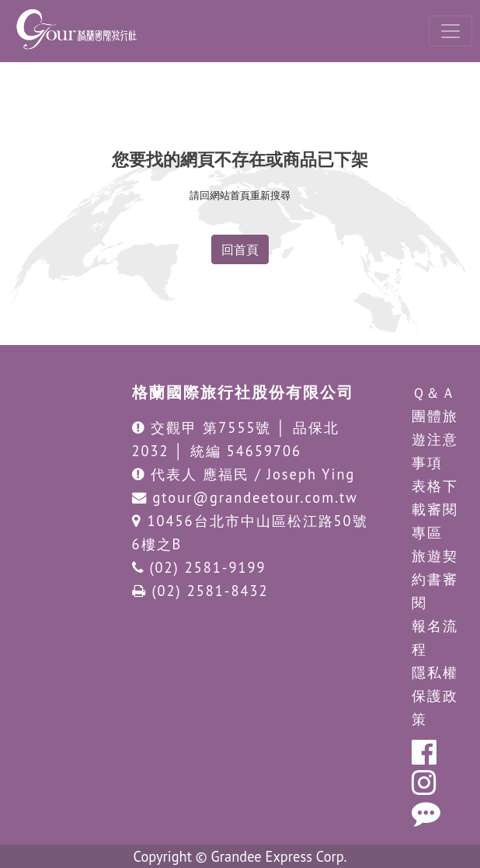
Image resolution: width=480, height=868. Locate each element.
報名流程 (435, 637)
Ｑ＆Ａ (434, 392)
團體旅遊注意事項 (435, 439)
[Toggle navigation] (450, 31)
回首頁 (240, 249)
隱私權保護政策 (435, 695)
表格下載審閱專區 (435, 509)
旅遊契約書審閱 (435, 579)
